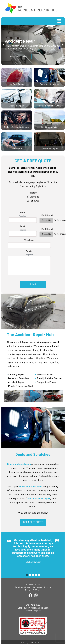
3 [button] (33, 575)
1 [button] (27, 575)
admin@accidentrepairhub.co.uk (36, 587)
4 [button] (36, 575)
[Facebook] (30, 595)
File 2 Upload (47, 229)
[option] (33, 45)
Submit (33, 284)
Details (29, 251)
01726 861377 (35, 590)
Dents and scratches (19, 464)
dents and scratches (30, 487)
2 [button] (30, 575)
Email (23, 226)
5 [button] (39, 575)
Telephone (29, 240)
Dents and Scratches (33, 454)
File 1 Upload (47, 215)
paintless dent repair (39, 499)
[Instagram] (36, 595)
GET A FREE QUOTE (18, 56)
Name (23, 213)
